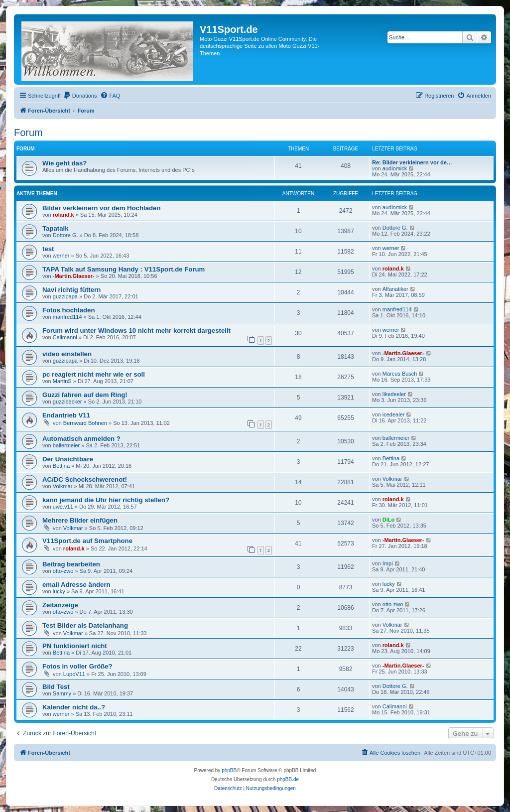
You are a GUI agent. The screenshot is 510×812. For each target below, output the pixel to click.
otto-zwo (63, 571)
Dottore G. (65, 235)
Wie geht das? (64, 163)
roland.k (64, 215)
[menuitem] (80, 96)
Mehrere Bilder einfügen (80, 520)
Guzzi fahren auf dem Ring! (85, 395)
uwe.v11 (63, 507)
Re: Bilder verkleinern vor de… (412, 162)
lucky (59, 591)
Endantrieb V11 (66, 415)
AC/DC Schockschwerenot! (85, 479)
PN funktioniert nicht (75, 646)
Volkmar (63, 486)
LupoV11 (74, 674)
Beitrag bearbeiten (71, 564)
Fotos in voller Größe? (77, 666)
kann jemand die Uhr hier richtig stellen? (106, 500)
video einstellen (67, 354)
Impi (388, 563)
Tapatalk (56, 228)
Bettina (61, 466)
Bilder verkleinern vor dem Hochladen (101, 208)
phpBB (229, 770)
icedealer (394, 414)
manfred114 (67, 317)
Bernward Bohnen (85, 423)
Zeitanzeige (60, 605)
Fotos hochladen (69, 310)
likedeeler (394, 394)
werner (61, 256)
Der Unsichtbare (68, 459)
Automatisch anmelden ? (81, 439)
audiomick (395, 168)
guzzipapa (65, 296)
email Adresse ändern (76, 585)
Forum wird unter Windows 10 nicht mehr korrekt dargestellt (136, 331)
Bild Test (56, 687)
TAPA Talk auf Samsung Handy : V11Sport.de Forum (124, 269)
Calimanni (65, 337)
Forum (28, 133)
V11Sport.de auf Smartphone (87, 541)
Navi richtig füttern (71, 290)
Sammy (62, 693)
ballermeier (66, 445)
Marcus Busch (400, 374)
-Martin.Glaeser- (74, 276)
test (48, 249)
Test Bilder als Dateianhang (85, 625)
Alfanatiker (395, 289)
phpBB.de (288, 779)
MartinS (62, 381)
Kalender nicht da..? (74, 707)
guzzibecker (67, 402)
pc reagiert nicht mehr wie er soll (94, 374)
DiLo (388, 520)
